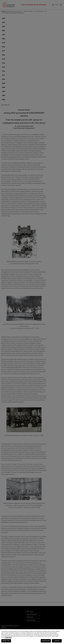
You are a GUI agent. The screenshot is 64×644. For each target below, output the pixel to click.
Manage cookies (6, 641)
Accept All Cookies (46, 641)
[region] (32, 637)
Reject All (57, 641)
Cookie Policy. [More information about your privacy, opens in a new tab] (8, 638)
